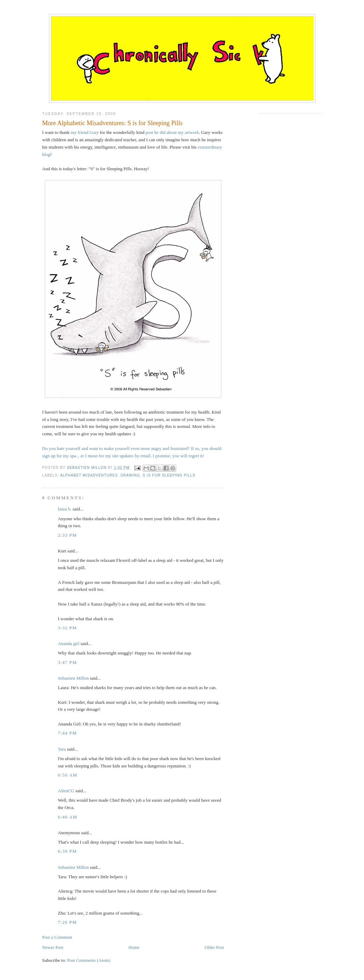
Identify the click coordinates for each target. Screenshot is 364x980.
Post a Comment (57, 937)
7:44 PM (67, 733)
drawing (130, 475)
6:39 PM (67, 851)
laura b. (65, 509)
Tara (62, 749)
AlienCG (66, 791)
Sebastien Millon (73, 678)
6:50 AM (68, 775)
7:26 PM (67, 922)
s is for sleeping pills (169, 475)
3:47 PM (67, 662)
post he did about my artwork (172, 132)
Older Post (214, 947)
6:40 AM (68, 817)
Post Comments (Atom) (89, 960)
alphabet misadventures (89, 475)
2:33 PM (67, 535)
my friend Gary (85, 132)
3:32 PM (67, 628)
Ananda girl (69, 643)
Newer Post (53, 947)
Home (134, 947)
